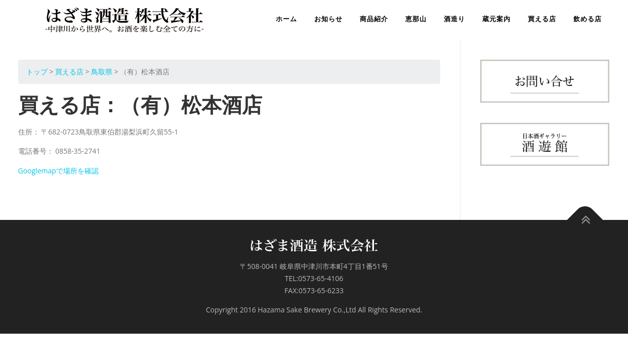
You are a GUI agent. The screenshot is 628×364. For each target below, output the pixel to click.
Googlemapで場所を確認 (58, 171)
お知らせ (328, 19)
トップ (37, 72)
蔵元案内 (496, 19)
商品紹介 (374, 19)
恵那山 (416, 19)
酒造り (454, 19)
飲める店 (588, 19)
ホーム (286, 19)
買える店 (542, 19)
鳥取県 (102, 72)
